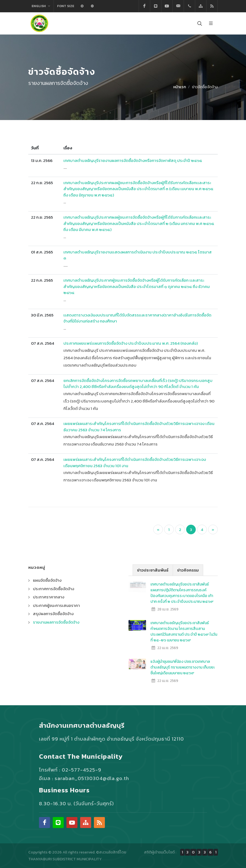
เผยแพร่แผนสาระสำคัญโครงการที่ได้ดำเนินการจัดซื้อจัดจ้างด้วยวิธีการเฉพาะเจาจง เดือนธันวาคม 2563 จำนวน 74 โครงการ (139, 427)
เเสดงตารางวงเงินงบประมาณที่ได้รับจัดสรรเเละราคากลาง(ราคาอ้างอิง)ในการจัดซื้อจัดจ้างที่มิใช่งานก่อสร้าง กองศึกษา (137, 318)
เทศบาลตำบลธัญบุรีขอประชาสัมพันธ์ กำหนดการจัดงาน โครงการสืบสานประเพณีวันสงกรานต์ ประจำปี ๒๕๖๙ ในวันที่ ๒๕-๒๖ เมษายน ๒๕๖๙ (184, 632)
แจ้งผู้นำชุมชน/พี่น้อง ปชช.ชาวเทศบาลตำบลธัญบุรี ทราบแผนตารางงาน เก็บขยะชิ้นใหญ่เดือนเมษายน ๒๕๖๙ (183, 667)
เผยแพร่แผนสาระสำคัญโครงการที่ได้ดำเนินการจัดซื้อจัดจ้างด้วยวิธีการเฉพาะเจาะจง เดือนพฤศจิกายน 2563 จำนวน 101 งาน (135, 462)
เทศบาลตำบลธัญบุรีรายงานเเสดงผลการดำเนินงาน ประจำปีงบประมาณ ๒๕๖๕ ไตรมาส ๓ (138, 255)
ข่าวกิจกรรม (188, 570)
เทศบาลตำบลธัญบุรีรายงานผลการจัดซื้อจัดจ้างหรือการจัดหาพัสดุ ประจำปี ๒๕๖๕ (133, 160)
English (41, 6)
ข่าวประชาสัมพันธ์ (153, 570)
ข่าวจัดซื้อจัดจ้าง (205, 87)
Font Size (66, 6)
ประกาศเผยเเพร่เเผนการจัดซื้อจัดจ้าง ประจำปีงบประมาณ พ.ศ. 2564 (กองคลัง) (131, 343)
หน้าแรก (180, 87)
